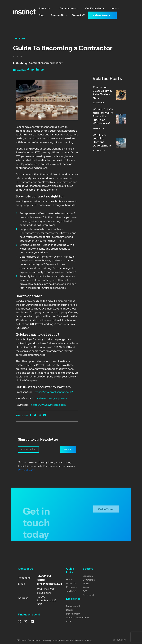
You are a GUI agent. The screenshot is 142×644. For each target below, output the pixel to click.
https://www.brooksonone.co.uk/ (54, 392)
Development (73, 614)
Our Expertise (95, 8)
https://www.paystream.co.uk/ (49, 405)
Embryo (123, 640)
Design (70, 610)
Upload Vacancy (102, 15)
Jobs (115, 8)
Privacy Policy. (27, 470)
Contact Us (59, 15)
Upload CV (78, 15)
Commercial (89, 580)
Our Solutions (69, 8)
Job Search (72, 591)
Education (88, 576)
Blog (42, 15)
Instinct (58, 63)
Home (69, 580)
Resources (72, 587)
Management (73, 606)
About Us (46, 8)
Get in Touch (106, 512)
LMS (69, 622)
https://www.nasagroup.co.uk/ (50, 399)
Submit (68, 449)
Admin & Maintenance (78, 618)
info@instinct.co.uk (50, 584)
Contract (35, 63)
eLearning (47, 63)
